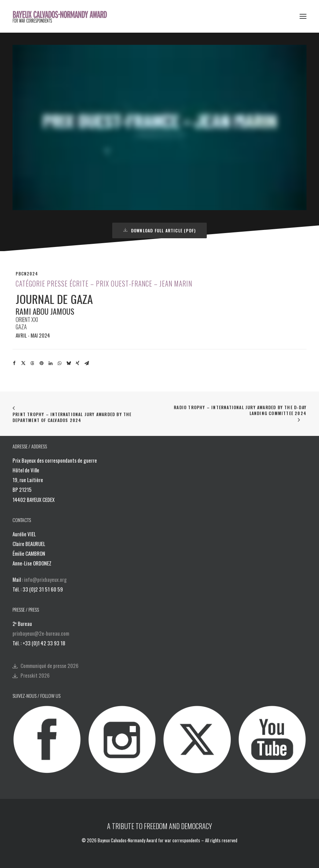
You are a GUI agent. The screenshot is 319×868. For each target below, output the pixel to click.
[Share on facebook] (14, 363)
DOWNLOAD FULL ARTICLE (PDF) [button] (160, 230)
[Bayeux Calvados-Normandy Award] (62, 16)
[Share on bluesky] (68, 363)
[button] (303, 16)
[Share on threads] (32, 363)
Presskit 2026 (35, 675)
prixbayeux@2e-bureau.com (41, 633)
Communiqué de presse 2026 (50, 666)
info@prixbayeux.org (45, 579)
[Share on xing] (77, 363)
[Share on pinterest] (41, 363)
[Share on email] (87, 363)
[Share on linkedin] (50, 363)
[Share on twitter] (23, 363)
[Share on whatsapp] (59, 363)
